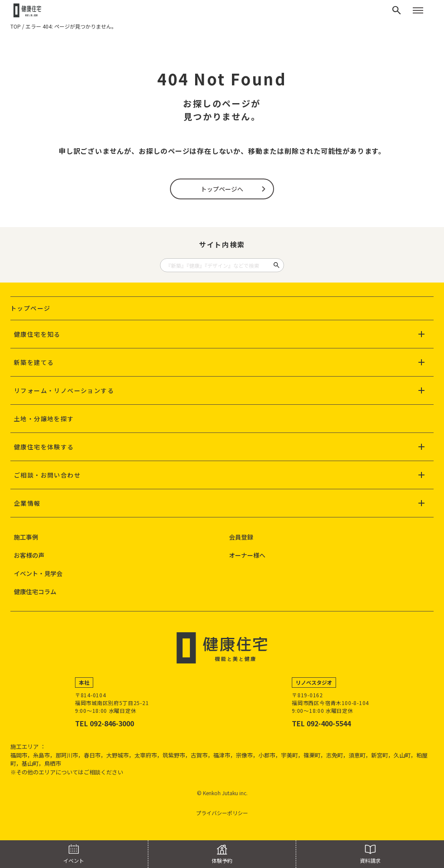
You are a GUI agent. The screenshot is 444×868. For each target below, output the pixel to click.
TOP (16, 26)
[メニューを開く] (418, 10)
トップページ (30, 308)
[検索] (397, 10)
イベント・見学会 (38, 573)
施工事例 (26, 537)
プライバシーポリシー (222, 813)
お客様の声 (29, 555)
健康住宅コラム (35, 592)
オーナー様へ (247, 555)
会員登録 (241, 537)
